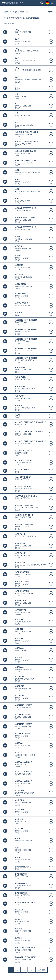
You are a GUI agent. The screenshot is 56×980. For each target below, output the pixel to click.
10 (31, 970)
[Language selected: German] (49, 3)
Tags (14, 12)
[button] (42, 3)
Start (6, 12)
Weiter (41, 970)
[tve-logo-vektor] (13, 3)
